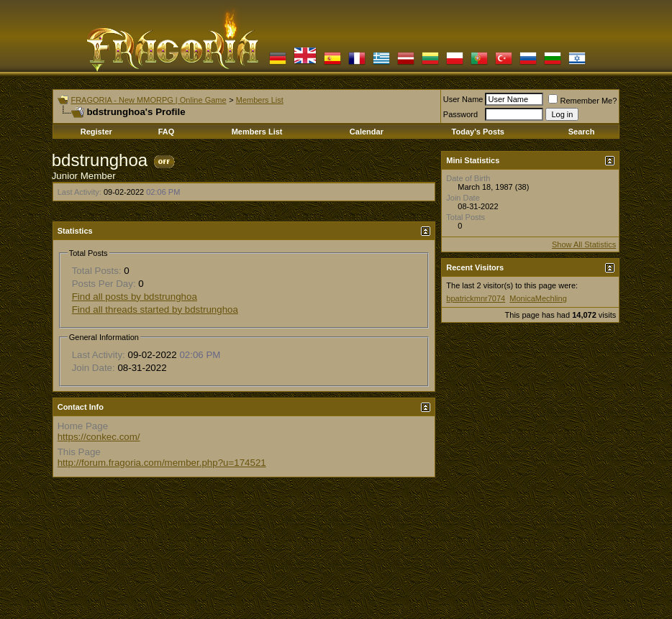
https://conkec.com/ (99, 437)
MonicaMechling (538, 298)
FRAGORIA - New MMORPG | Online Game (148, 100)
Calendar (367, 132)
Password (460, 114)
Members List (260, 100)
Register (96, 132)
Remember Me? (582, 101)
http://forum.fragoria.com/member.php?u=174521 (162, 463)
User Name (463, 99)
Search (582, 132)
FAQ (167, 132)
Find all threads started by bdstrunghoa (155, 309)
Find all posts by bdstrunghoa (135, 297)
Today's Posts (478, 132)
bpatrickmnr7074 (476, 298)
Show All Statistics (584, 244)
